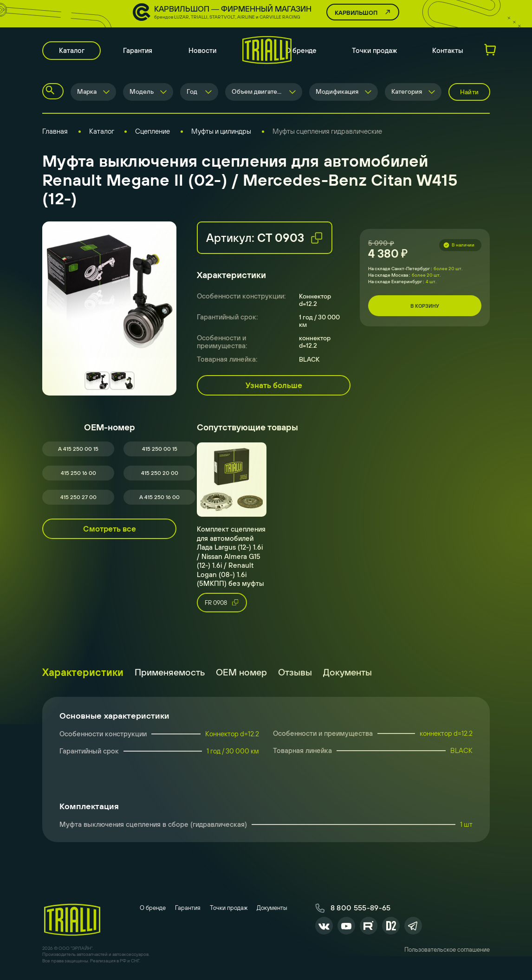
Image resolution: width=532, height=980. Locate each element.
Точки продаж (374, 51)
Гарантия (139, 51)
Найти (469, 93)
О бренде (301, 51)
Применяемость (170, 673)
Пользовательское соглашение (447, 951)
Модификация (337, 93)
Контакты (448, 51)
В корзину (425, 307)
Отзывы (295, 673)
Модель (142, 93)
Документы (347, 673)
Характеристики (83, 673)
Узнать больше (274, 386)
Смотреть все (110, 530)
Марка (87, 93)
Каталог (72, 51)
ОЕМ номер (241, 673)
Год (192, 93)
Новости (204, 51)
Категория (407, 93)
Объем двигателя (258, 93)
